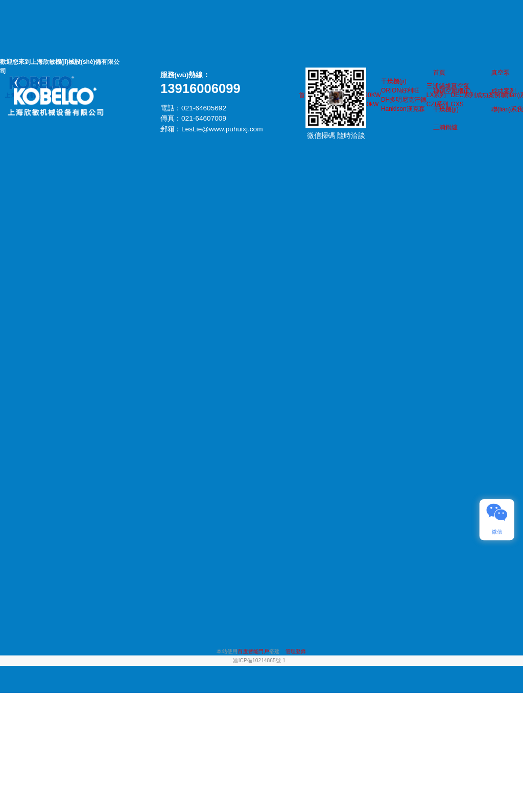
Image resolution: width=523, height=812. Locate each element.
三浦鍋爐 (445, 127)
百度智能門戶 (253, 652)
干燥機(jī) (446, 109)
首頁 (439, 73)
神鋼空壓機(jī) (452, 90)
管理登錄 (296, 652)
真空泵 (501, 73)
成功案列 (504, 90)
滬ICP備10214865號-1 (259, 661)
